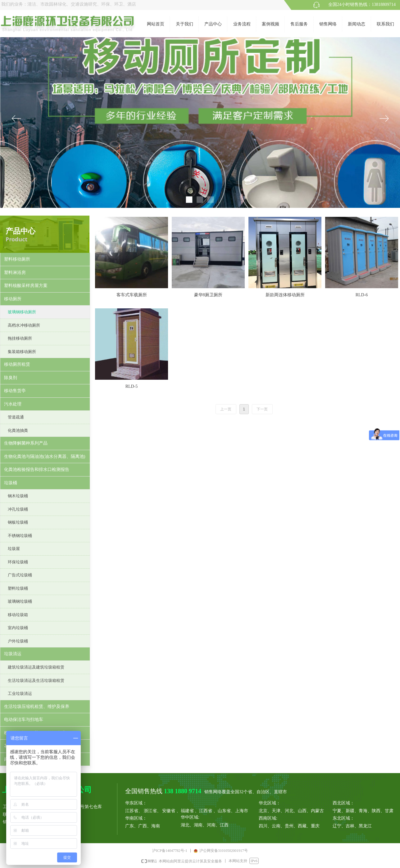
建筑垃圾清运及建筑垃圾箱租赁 (36, 667)
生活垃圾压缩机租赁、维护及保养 (37, 707)
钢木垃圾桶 (18, 496)
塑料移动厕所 (17, 259)
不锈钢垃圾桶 (20, 536)
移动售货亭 (15, 391)
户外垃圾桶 (18, 641)
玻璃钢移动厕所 (22, 312)
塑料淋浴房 (15, 273)
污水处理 (13, 404)
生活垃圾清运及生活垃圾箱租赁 (36, 680)
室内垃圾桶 (18, 628)
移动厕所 (13, 299)
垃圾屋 (14, 549)
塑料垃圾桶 (18, 588)
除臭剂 (11, 378)
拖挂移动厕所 (20, 338)
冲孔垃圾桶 (18, 509)
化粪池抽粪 (18, 430)
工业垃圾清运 (20, 694)
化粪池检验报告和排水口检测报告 (37, 470)
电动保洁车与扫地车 (24, 720)
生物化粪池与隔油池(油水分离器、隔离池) (45, 456)
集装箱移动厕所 (22, 352)
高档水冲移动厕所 (24, 325)
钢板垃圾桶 (18, 522)
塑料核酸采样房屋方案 (26, 286)
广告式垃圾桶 (20, 575)
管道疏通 (16, 417)
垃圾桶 (11, 483)
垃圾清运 (13, 654)
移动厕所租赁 (17, 364)
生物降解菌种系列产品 (26, 443)
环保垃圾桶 (18, 562)
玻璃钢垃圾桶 (20, 601)
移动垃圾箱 (18, 615)
